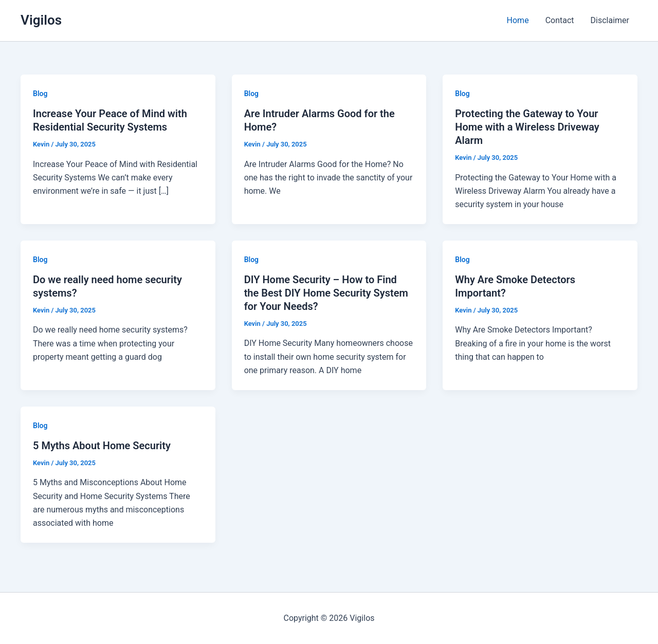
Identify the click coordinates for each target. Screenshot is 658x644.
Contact (560, 20)
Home (518, 20)
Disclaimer (610, 20)
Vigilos (41, 20)
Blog (40, 94)
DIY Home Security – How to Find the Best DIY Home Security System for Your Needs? (326, 293)
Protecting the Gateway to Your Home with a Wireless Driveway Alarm (527, 127)
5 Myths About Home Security (102, 446)
